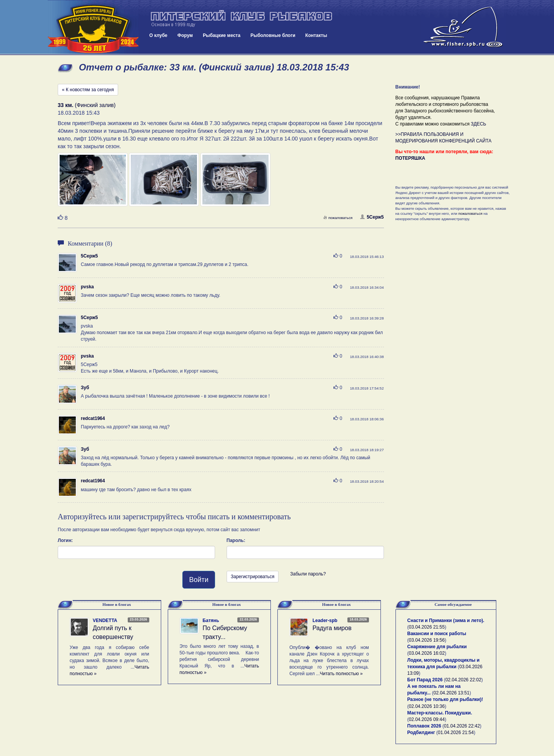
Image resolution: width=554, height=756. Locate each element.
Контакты (316, 35)
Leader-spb (325, 621)
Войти (199, 580)
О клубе (158, 35)
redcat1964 (93, 418)
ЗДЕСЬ (479, 124)
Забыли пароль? (308, 574)
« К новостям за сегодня (88, 90)
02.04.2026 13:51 (451, 693)
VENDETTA (105, 621)
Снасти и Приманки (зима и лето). (446, 621)
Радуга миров (332, 628)
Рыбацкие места (222, 35)
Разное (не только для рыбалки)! (445, 699)
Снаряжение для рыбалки (437, 647)
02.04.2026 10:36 (427, 706)
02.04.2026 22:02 (463, 680)
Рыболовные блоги (273, 35)
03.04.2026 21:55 (427, 627)
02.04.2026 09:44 (427, 719)
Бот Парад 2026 (425, 680)
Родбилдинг (421, 733)
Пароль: (236, 540)
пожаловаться (338, 218)
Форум (185, 35)
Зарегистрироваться (253, 577)
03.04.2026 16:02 (427, 653)
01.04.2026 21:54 (456, 733)
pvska (87, 287)
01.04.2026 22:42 (462, 726)
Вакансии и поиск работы (437, 634)
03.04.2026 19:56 (427, 640)
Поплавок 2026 (424, 726)
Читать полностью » (341, 674)
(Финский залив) (87, 105)
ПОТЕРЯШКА (410, 158)
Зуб (85, 388)
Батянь (211, 621)
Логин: (65, 540)
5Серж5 (372, 217)
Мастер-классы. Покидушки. (440, 713)
